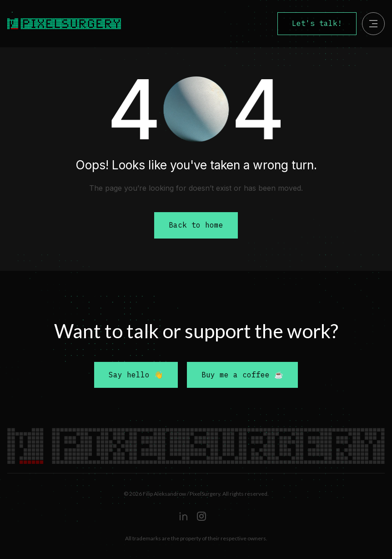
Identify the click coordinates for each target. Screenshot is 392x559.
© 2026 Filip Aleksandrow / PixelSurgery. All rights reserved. (196, 494)
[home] (83, 24)
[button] (373, 24)
